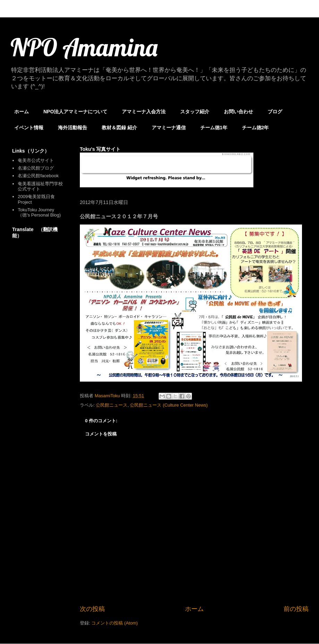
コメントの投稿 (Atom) (115, 623)
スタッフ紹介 (195, 112)
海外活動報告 (73, 128)
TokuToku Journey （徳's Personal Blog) (39, 213)
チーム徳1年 (214, 128)
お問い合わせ (238, 112)
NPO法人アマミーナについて (75, 112)
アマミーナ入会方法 (144, 112)
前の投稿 (296, 609)
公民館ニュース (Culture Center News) (169, 405)
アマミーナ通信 (169, 128)
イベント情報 (29, 128)
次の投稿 (92, 609)
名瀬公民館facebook (38, 176)
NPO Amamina (84, 47)
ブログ (275, 112)
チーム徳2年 (255, 128)
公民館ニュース (112, 405)
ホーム (22, 112)
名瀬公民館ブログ (36, 168)
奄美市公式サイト (36, 160)
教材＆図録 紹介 (119, 128)
